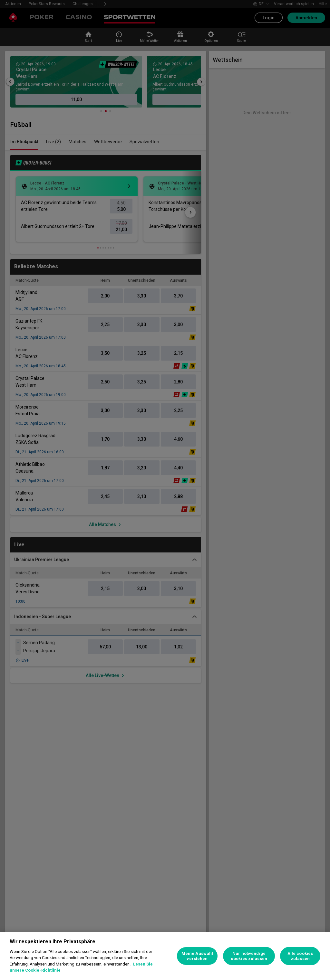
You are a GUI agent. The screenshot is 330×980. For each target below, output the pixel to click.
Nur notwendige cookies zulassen (249, 956)
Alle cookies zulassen (300, 956)
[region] (165, 956)
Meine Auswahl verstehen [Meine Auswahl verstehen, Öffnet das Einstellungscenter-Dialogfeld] (197, 956)
